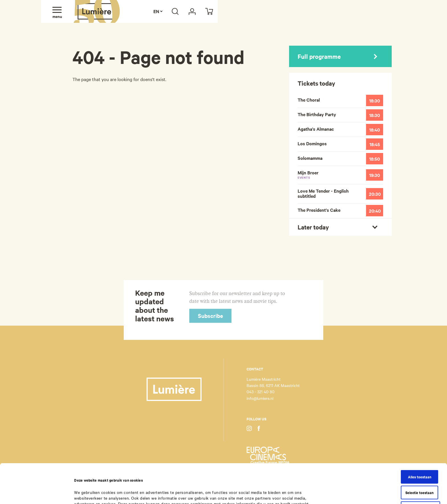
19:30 (375, 175)
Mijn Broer (331, 174)
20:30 (375, 194)
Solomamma (310, 158)
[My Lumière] (192, 11)
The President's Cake (319, 210)
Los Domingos (312, 143)
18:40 (375, 130)
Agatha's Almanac (316, 129)
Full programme (337, 56)
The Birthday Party (317, 114)
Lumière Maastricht (97, 11)
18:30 (375, 100)
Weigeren (420, 471)
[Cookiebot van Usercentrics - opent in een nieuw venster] (37, 493)
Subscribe (210, 316)
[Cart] (209, 11)
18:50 (375, 159)
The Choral (309, 100)
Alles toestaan (420, 440)
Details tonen (284, 493)
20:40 (375, 211)
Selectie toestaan (419, 455)
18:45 (375, 144)
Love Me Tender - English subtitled (323, 193)
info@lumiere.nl (260, 398)
